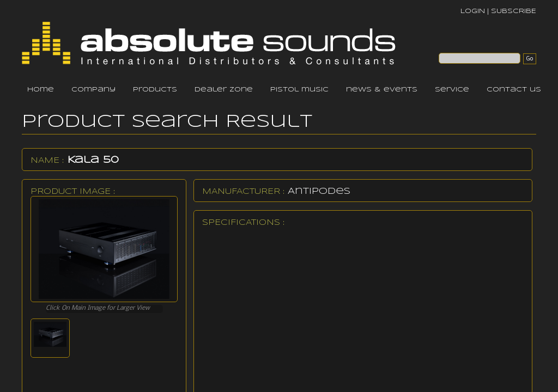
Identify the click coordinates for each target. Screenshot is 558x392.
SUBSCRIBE (514, 11)
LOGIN (473, 11)
